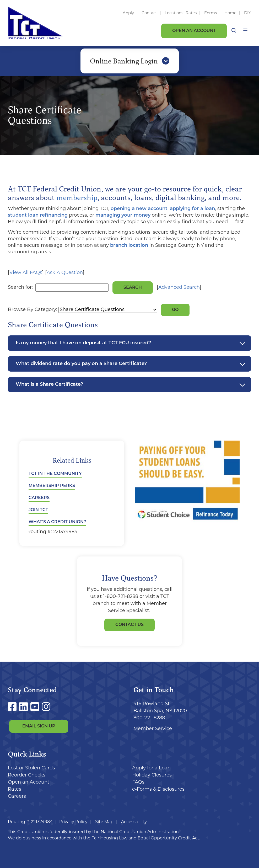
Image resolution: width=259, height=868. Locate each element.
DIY (248, 13)
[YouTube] (36, 708)
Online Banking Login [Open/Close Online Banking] (130, 61)
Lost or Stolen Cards (31, 768)
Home (230, 13)
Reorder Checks (27, 775)
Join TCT (38, 510)
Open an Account (194, 31)
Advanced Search (179, 288)
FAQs (138, 782)
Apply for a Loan (151, 768)
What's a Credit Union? (57, 522)
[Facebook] (14, 708)
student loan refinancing (38, 215)
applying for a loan (192, 209)
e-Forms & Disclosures (158, 789)
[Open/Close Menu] (245, 31)
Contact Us (129, 625)
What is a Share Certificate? (49, 385)
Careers (39, 498)
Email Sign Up (39, 726)
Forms (211, 13)
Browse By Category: (33, 310)
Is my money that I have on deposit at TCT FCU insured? (83, 343)
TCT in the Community (55, 474)
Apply (128, 13)
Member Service (153, 729)
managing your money (123, 215)
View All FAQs (26, 273)
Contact (149, 13)
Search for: (20, 288)
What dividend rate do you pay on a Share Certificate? (81, 364)
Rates (191, 13)
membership (77, 198)
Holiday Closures (152, 775)
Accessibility (134, 822)
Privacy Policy (73, 822)
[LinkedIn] (25, 708)
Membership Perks (52, 486)
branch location (129, 246)
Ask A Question (65, 273)
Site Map (104, 822)
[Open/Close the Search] (234, 31)
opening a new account (139, 209)
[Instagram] (46, 708)
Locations (174, 13)
